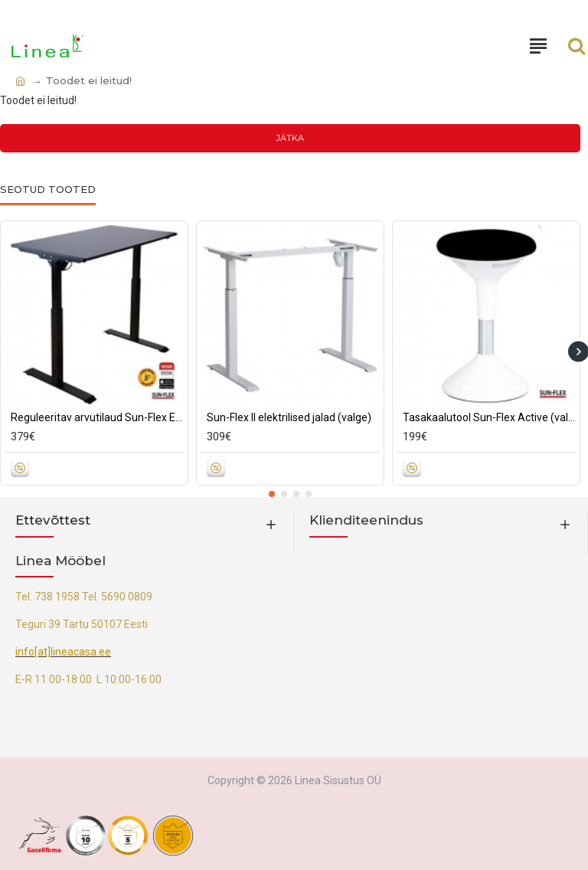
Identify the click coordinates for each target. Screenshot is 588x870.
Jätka (290, 138)
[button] (272, 494)
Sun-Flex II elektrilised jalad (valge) (289, 417)
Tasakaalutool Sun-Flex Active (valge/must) (489, 417)
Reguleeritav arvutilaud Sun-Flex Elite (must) (97, 417)
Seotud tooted (48, 189)
